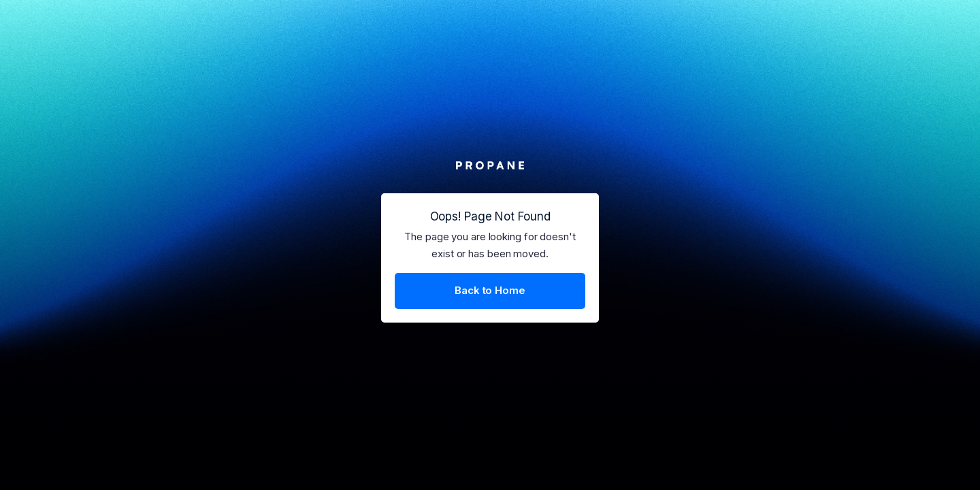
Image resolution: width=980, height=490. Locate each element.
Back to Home (490, 290)
